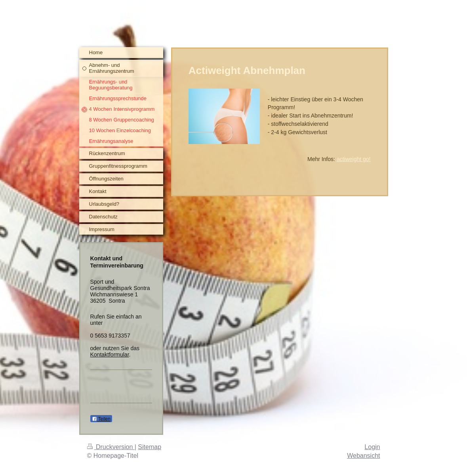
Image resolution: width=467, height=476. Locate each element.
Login (372, 447)
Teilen (101, 419)
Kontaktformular (110, 355)
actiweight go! (354, 159)
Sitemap (150, 447)
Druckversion (111, 447)
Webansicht (363, 456)
